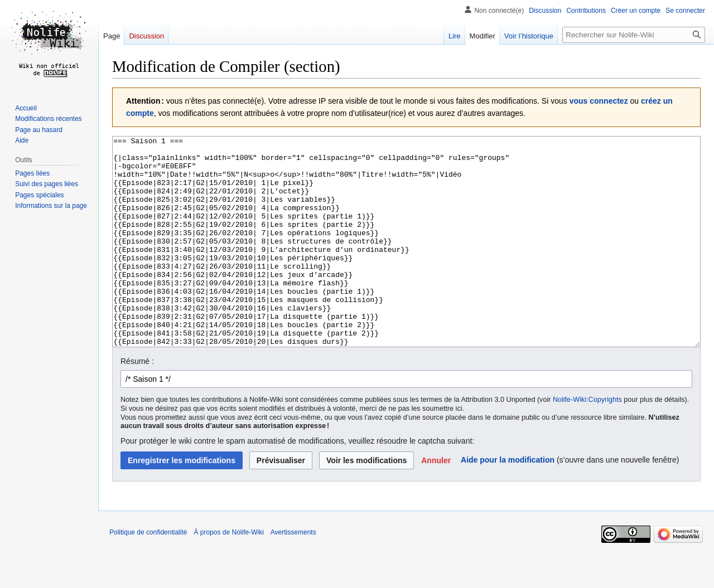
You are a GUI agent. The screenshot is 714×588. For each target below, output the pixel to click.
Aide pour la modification (508, 502)
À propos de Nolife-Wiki (228, 574)
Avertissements (293, 574)
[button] (436, 502)
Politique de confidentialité (148, 574)
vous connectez (599, 101)
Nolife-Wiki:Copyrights (587, 441)
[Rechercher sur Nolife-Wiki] (634, 35)
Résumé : (137, 403)
